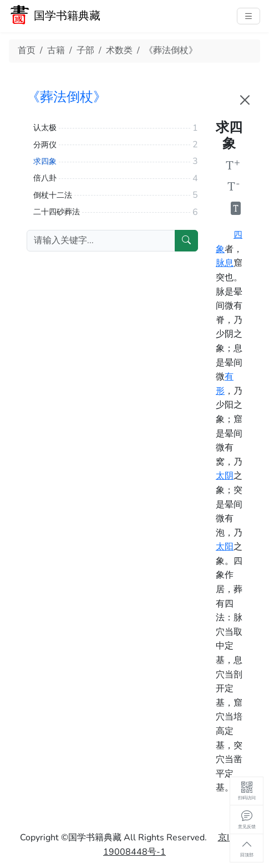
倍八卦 (45, 178)
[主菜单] (248, 16)
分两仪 (45, 145)
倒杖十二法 (53, 195)
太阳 (225, 547)
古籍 (56, 50)
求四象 (45, 161)
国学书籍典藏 (67, 16)
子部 (85, 50)
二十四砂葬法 (57, 212)
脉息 (225, 263)
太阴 (225, 476)
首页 (27, 50)
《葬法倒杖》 (171, 50)
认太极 (45, 128)
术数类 (119, 50)
